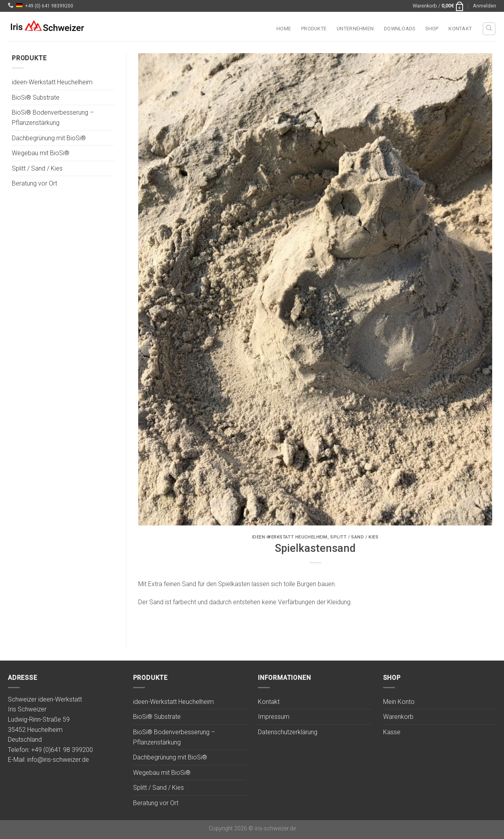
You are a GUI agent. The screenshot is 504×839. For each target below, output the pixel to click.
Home (284, 29)
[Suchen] (489, 29)
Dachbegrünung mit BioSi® (49, 138)
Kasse (392, 732)
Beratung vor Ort (34, 184)
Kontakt (460, 29)
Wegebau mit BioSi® (41, 153)
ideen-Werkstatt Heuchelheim (52, 83)
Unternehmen (355, 29)
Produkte (314, 29)
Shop (432, 29)
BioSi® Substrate (36, 97)
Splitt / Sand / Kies (37, 168)
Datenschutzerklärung (288, 732)
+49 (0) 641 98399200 (49, 6)
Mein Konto (399, 702)
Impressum (274, 717)
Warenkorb (398, 717)
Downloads (399, 29)
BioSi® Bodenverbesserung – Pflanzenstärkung (53, 118)
